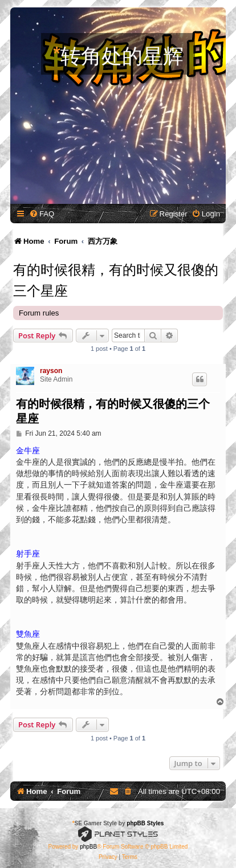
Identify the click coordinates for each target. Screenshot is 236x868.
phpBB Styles (145, 823)
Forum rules (39, 313)
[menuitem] (42, 214)
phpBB (88, 847)
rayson (51, 371)
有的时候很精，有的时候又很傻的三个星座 (116, 279)
